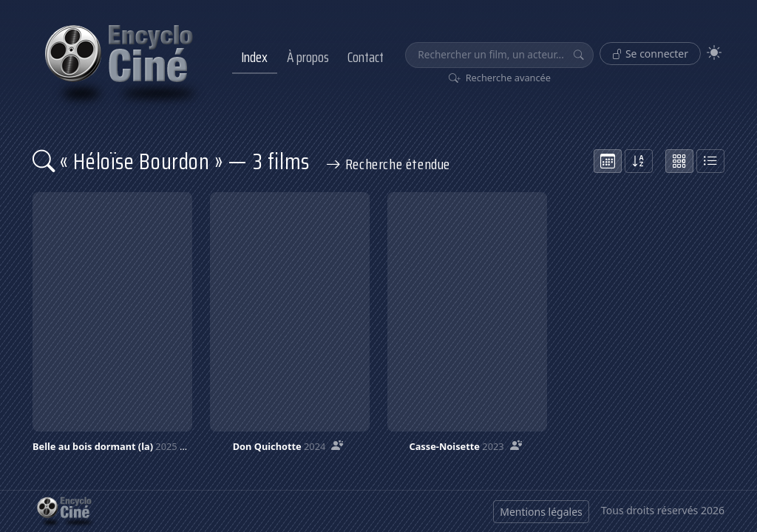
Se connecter (650, 54)
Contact (366, 57)
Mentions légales (541, 512)
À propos (308, 57)
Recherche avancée (500, 78)
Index (254, 57)
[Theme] (714, 53)
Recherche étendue (388, 164)
